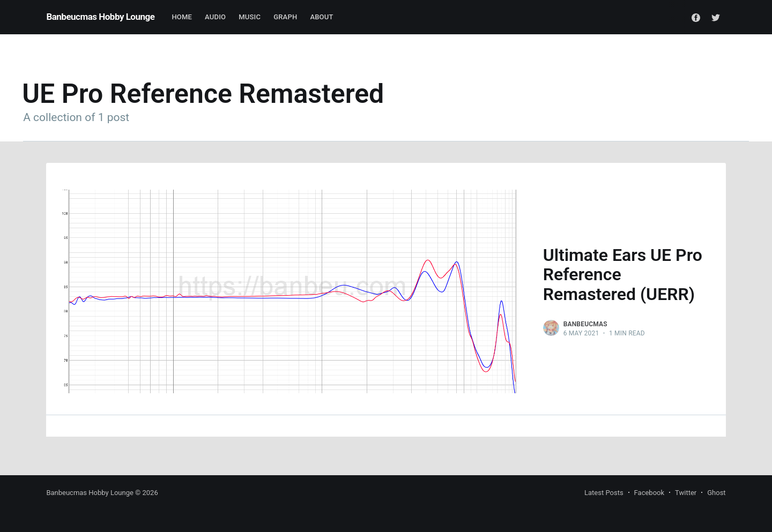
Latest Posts (604, 493)
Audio (215, 17)
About (321, 17)
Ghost (716, 493)
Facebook (649, 493)
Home (182, 17)
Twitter (686, 493)
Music (250, 17)
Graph (285, 17)
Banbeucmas (585, 324)
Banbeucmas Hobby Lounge (100, 17)
